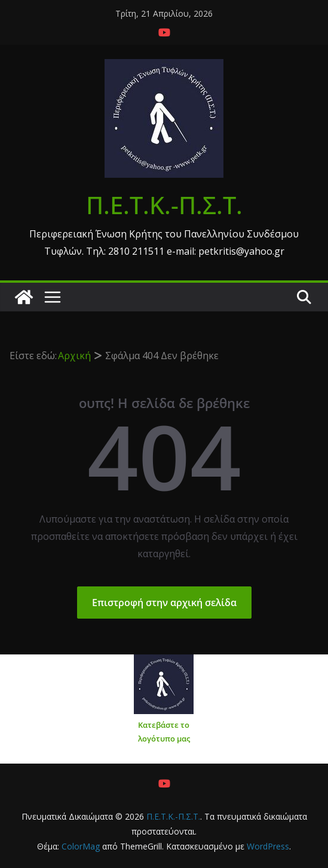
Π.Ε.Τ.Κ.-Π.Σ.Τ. (164, 205)
